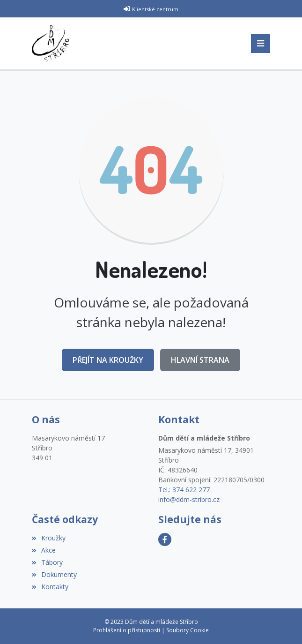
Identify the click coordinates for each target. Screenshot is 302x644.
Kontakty (50, 587)
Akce (44, 550)
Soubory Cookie (188, 630)
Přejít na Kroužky (108, 360)
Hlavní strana (200, 360)
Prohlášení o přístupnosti (127, 630)
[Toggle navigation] (261, 44)
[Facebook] (165, 539)
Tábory (47, 562)
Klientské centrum (155, 9)
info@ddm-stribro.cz (189, 499)
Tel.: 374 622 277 (184, 490)
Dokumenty (54, 574)
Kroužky (49, 538)
